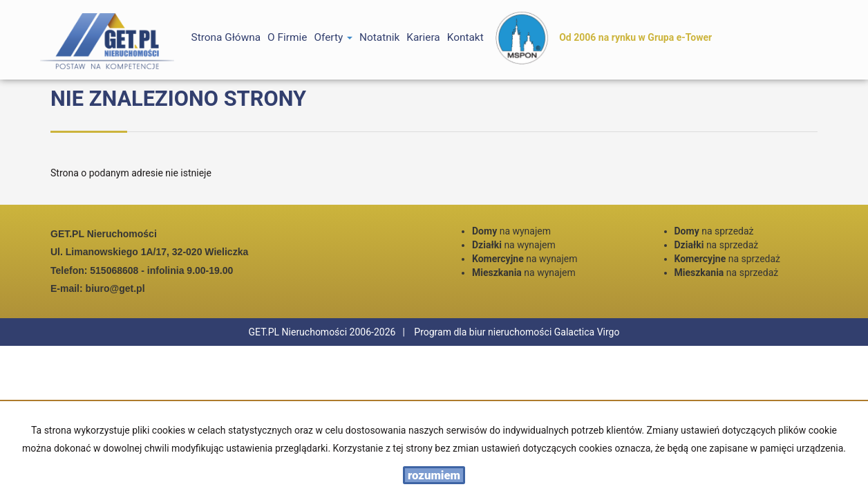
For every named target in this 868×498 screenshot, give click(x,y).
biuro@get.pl (115, 288)
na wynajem (511, 231)
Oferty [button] (333, 37)
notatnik (379, 37)
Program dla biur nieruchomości (484, 332)
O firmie (287, 37)
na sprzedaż (714, 231)
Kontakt (465, 37)
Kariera (423, 37)
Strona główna (226, 37)
